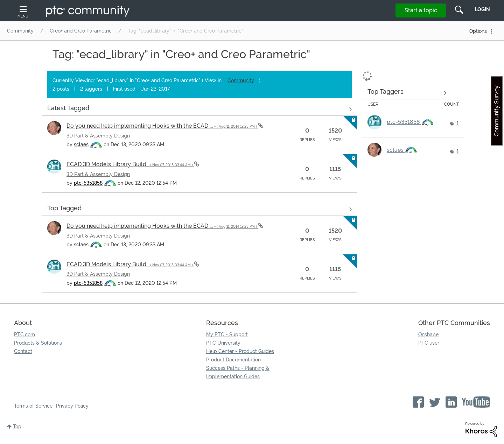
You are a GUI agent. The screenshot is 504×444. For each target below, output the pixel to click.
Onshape (428, 334)
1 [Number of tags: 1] (458, 123)
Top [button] (17, 427)
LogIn (482, 9)
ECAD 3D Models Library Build (130, 164)
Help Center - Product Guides (240, 351)
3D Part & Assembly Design (98, 136)
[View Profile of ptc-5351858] (88, 183)
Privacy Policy (72, 406)
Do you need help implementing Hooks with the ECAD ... (162, 126)
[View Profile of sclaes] (81, 145)
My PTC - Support (227, 334)
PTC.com (24, 334)
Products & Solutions (38, 343)
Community (20, 31)
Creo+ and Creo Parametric (81, 31)
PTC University (223, 343)
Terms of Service (33, 406)
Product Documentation (233, 360)
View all (199, 109)
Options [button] (478, 31)
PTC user (429, 343)
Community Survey (496, 111)
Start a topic (421, 10)
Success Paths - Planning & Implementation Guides (238, 372)
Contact (23, 351)
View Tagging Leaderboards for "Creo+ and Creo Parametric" (407, 93)
